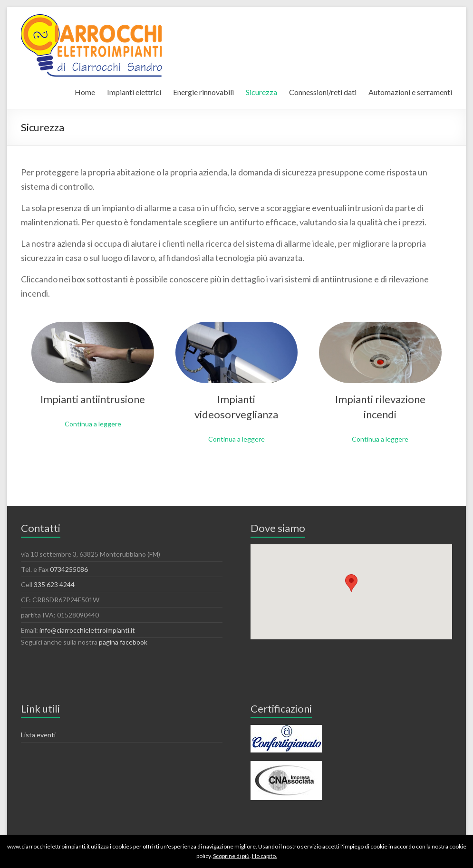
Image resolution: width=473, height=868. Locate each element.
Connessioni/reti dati (323, 92)
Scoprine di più (231, 856)
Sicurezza (261, 92)
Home (85, 92)
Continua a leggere (93, 424)
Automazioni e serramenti (410, 92)
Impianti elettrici (134, 92)
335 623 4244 (54, 584)
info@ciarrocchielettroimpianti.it (87, 630)
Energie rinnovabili (203, 92)
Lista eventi (38, 735)
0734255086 (69, 569)
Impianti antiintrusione (93, 399)
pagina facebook (123, 642)
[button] (351, 583)
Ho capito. (265, 856)
